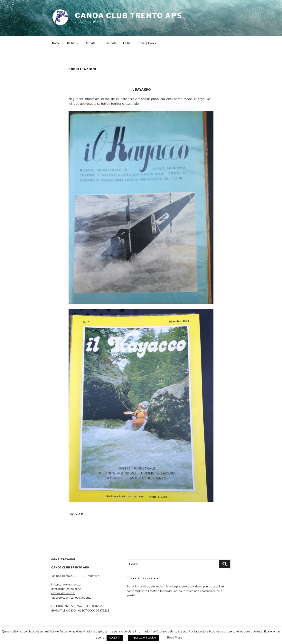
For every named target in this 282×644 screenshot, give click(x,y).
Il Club (73, 43)
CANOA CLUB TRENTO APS (129, 15)
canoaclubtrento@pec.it (67, 589)
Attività (92, 43)
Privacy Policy (147, 43)
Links (127, 43)
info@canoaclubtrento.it (66, 584)
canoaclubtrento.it (63, 593)
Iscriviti (111, 43)
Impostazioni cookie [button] (143, 637)
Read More (175, 638)
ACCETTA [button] (115, 638)
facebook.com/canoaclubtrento (71, 598)
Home (56, 43)
